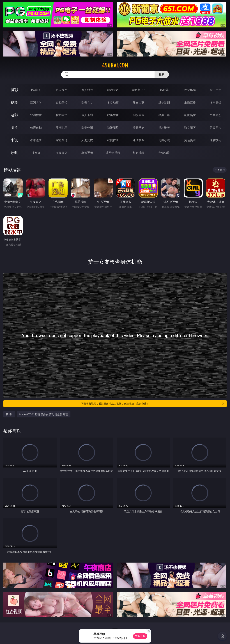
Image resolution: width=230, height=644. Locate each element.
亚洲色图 (62, 128)
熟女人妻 (139, 102)
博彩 (14, 90)
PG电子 (36, 90)
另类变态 (215, 115)
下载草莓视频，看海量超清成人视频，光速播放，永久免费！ (153, 404)
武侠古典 (113, 140)
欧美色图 (87, 128)
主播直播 (190, 102)
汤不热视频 (113, 153)
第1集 (9, 414)
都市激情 (36, 140)
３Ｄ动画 (113, 102)
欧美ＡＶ (87, 102)
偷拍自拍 (62, 115)
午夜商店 (62, 153)
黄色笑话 (190, 140)
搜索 (162, 74)
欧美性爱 (113, 115)
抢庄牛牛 (215, 90)
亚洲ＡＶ (36, 102)
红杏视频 (139, 153)
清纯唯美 (164, 128)
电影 (14, 115)
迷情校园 (139, 140)
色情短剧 (164, 153)
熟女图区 (190, 128)
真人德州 (62, 90)
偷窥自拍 (36, 128)
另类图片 (215, 128)
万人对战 (87, 90)
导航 (14, 153)
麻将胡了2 (138, 90)
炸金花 (164, 90)
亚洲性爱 (36, 115)
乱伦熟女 (190, 115)
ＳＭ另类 (215, 102)
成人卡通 (87, 115)
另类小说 (164, 140)
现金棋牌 (190, 90)
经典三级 (164, 115)
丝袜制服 (164, 102)
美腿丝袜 (139, 128)
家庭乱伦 (62, 140)
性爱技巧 (215, 140)
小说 (14, 140)
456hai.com (115, 65)
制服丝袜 (139, 115)
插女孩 (36, 153)
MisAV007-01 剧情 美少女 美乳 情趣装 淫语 (44, 414)
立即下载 (140, 636)
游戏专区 (113, 90)
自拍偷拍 (62, 102)
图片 (14, 127)
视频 (14, 102)
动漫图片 (113, 128)
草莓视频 (87, 153)
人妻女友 (87, 140)
